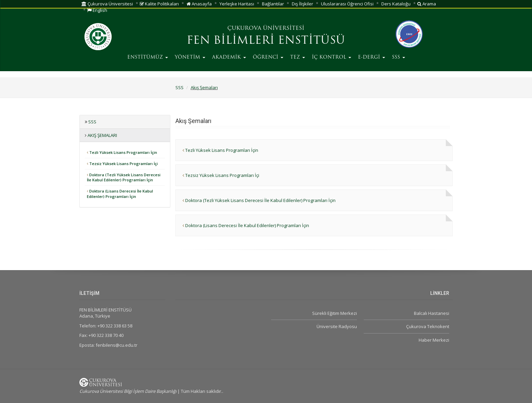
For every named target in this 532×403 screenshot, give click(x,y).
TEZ (298, 57)
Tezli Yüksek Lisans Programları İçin (122, 152)
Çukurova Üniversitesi (107, 4)
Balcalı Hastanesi (432, 313)
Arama (427, 4)
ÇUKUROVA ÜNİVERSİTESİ (266, 28)
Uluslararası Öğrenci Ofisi (347, 4)
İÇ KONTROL (331, 57)
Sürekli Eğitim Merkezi (335, 313)
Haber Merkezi (434, 340)
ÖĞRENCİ (268, 57)
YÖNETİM (190, 57)
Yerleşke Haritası (237, 4)
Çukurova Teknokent (428, 326)
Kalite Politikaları (159, 4)
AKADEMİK (229, 57)
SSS (398, 57)
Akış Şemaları (204, 87)
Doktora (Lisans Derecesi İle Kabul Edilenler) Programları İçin (120, 194)
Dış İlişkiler (302, 4)
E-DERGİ (372, 57)
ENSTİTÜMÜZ (148, 57)
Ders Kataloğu (396, 4)
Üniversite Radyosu (337, 326)
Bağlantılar (273, 4)
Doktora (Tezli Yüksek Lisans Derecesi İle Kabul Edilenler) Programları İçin (124, 177)
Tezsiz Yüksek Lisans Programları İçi (122, 164)
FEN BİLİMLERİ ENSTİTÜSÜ (266, 41)
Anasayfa (199, 4)
